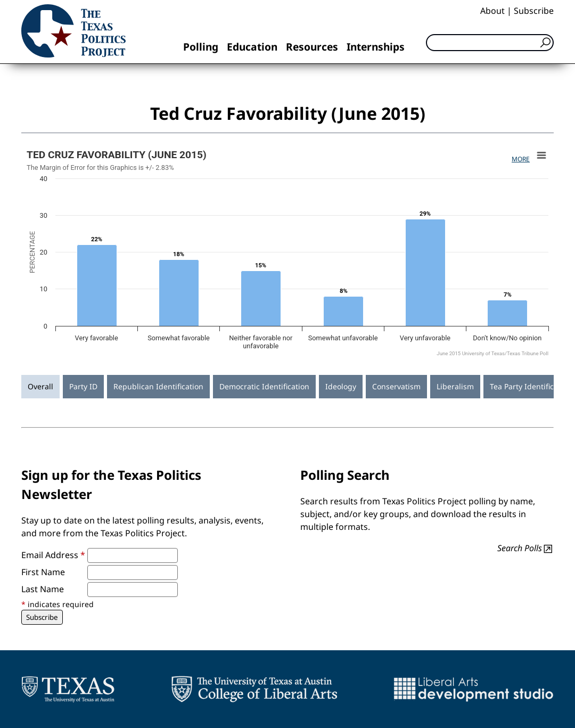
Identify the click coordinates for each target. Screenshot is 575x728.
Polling (201, 47)
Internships (376, 47)
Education (252, 47)
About (492, 11)
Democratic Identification (264, 386)
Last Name (43, 589)
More (521, 159)
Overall (40, 386)
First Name (43, 572)
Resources (312, 47)
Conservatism (396, 386)
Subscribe (534, 11)
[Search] (490, 43)
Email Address (53, 555)
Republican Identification (158, 386)
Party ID (83, 386)
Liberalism (455, 386)
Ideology (341, 386)
